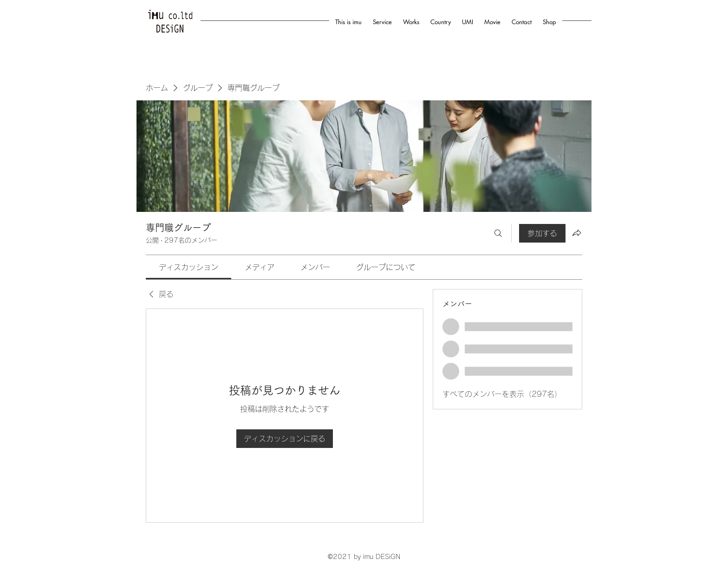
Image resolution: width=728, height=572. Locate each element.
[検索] (498, 233)
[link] (188, 267)
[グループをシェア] (577, 233)
